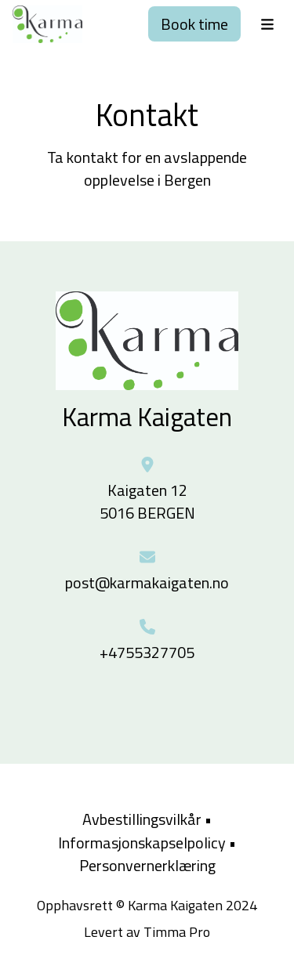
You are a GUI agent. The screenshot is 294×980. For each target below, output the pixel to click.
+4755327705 (147, 652)
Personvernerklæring (147, 865)
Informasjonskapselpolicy (142, 843)
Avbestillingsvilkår (142, 819)
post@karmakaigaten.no (147, 582)
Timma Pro (177, 932)
